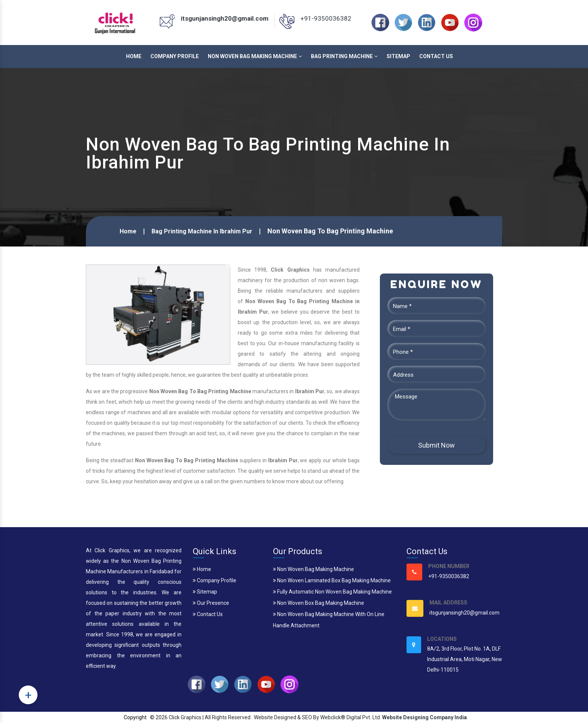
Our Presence (211, 603)
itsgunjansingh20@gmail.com (225, 18)
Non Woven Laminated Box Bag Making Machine (332, 580)
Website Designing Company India (424, 717)
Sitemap (398, 56)
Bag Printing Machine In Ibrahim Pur (202, 231)
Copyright (135, 717)
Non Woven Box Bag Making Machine (319, 603)
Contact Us (436, 56)
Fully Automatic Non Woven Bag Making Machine (332, 592)
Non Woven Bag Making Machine (255, 56)
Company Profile (175, 56)
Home (134, 56)
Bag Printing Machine (344, 56)
